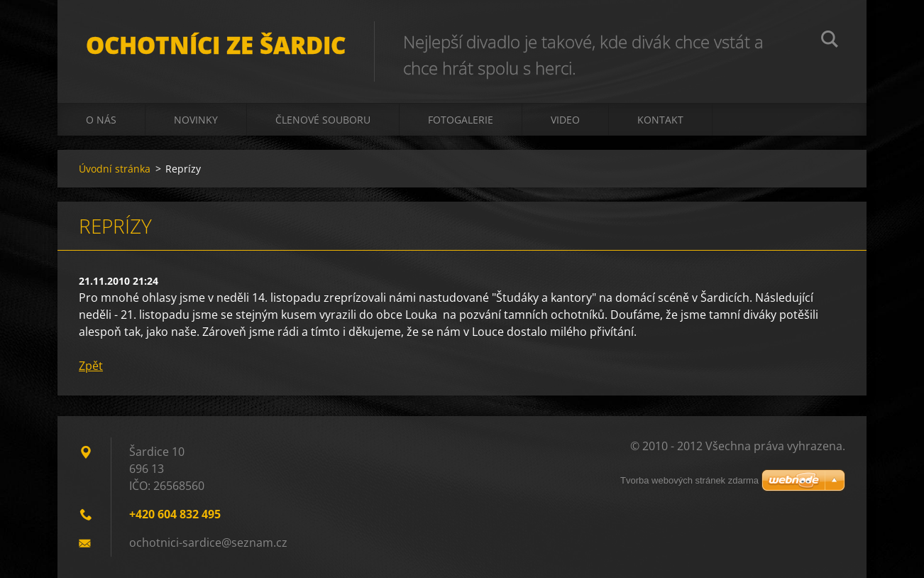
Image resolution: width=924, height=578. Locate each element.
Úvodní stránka (115, 169)
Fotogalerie (461, 120)
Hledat (830, 41)
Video (565, 120)
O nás (101, 120)
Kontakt (660, 120)
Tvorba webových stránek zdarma (689, 480)
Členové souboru (323, 120)
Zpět (91, 366)
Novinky (196, 120)
